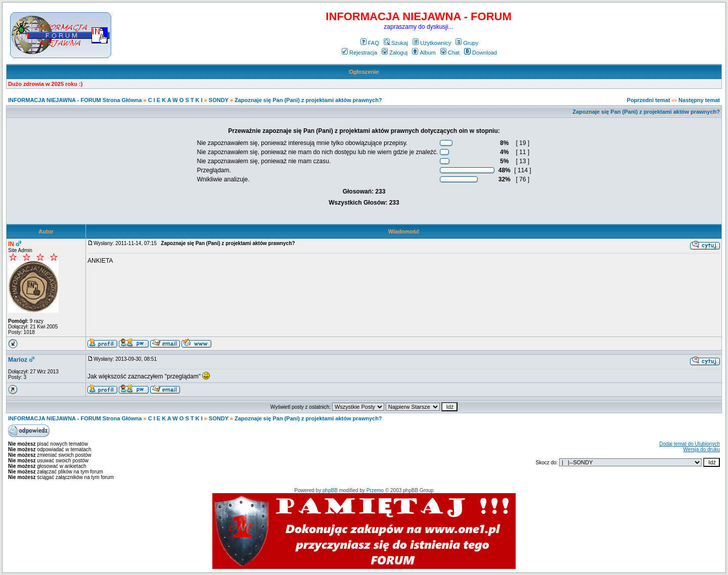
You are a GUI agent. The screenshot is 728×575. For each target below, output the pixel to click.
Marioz (18, 360)
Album (424, 53)
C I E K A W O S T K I (175, 100)
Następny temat (699, 100)
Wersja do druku (701, 449)
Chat (450, 53)
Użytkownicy (432, 43)
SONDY (219, 100)
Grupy (467, 43)
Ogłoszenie (364, 72)
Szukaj (396, 43)
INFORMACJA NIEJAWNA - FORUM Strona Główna (75, 100)
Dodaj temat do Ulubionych (690, 444)
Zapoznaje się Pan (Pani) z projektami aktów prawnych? (308, 100)
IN (11, 244)
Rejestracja (359, 53)
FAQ (370, 43)
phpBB (330, 490)
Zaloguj (395, 53)
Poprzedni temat (649, 100)
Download (481, 53)
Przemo (375, 490)
